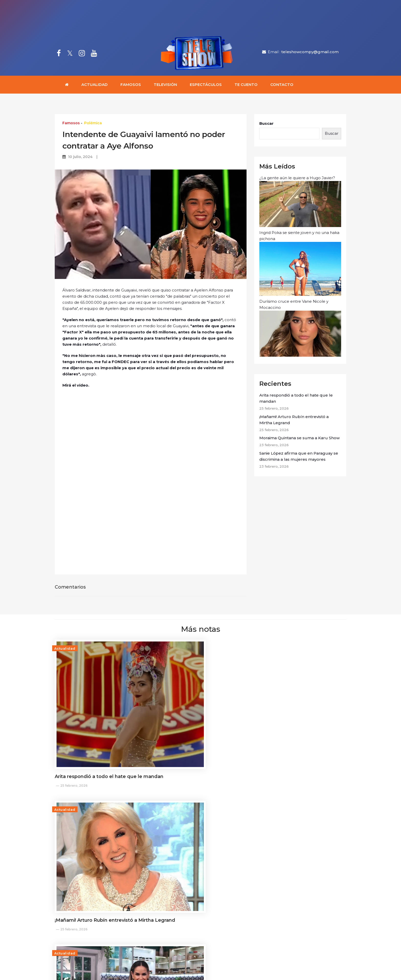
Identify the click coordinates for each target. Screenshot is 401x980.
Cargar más (201, 877)
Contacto (282, 86)
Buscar (266, 124)
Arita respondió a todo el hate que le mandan (296, 399)
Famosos (131, 86)
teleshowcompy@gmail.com (310, 52)
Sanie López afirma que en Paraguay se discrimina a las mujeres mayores (299, 457)
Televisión (165, 86)
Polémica (93, 124)
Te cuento (246, 86)
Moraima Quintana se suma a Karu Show (299, 439)
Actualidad (94, 86)
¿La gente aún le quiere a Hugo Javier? (300, 202)
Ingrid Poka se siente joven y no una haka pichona (300, 264)
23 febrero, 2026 (274, 735)
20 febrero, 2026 (174, 853)
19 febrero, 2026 (273, 853)
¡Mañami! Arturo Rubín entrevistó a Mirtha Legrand (294, 421)
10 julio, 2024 (80, 158)
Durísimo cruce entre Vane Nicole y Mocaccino (300, 329)
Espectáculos (206, 86)
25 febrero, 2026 (74, 743)
